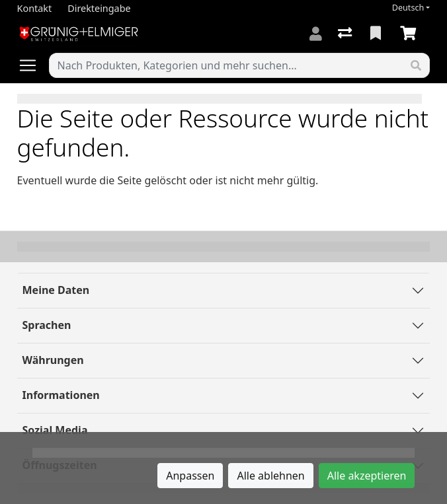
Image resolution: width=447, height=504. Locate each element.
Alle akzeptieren (367, 476)
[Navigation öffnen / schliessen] (33, 65)
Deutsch (408, 8)
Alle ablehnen (270, 476)
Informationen (61, 395)
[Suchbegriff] (226, 65)
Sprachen (47, 325)
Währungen (53, 360)
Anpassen (190, 476)
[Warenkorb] (411, 34)
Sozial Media (55, 430)
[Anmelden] (316, 34)
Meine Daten (56, 290)
